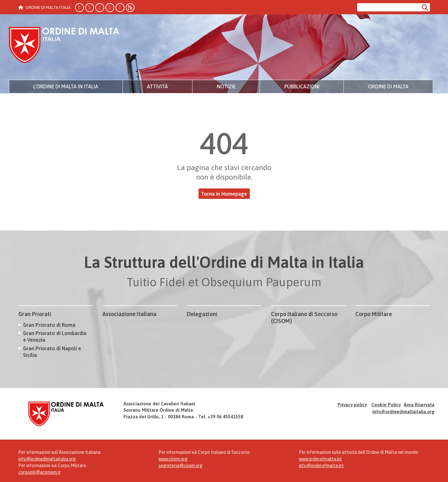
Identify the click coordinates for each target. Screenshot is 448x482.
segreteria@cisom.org (180, 466)
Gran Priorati (35, 314)
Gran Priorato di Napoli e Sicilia (52, 352)
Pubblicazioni (302, 86)
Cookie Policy (386, 405)
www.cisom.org (173, 459)
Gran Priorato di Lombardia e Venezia (55, 336)
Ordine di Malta (388, 86)
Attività (157, 86)
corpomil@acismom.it (40, 472)
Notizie (226, 86)
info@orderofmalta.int (321, 466)
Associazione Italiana (129, 314)
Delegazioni (202, 314)
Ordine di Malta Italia (64, 46)
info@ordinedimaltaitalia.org (403, 412)
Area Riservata (419, 405)
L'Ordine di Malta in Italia (66, 86)
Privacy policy (352, 405)
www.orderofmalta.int (320, 459)
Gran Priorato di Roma (49, 325)
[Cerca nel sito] (388, 7)
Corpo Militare (374, 314)
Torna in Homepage (224, 194)
